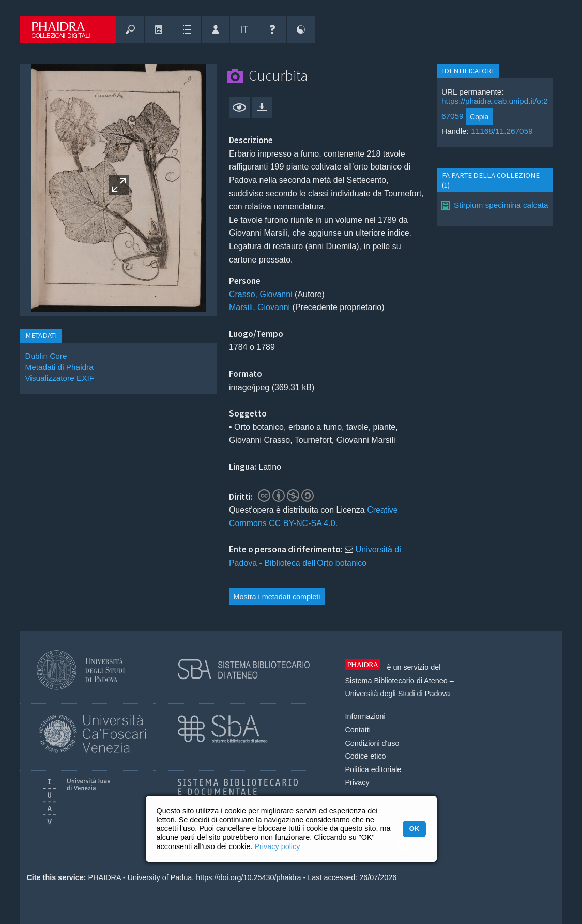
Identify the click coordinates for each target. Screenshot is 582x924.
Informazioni (365, 716)
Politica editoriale (373, 769)
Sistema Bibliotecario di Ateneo (396, 681)
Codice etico (365, 756)
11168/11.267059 (502, 131)
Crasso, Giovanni (261, 294)
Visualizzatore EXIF (59, 378)
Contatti (358, 730)
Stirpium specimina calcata (501, 205)
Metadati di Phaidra (59, 367)
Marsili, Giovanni (259, 307)
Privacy (357, 782)
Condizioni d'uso (372, 743)
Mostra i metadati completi (277, 597)
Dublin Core (46, 356)
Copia (479, 117)
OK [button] (414, 829)
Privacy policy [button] (277, 846)
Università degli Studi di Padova (397, 694)
